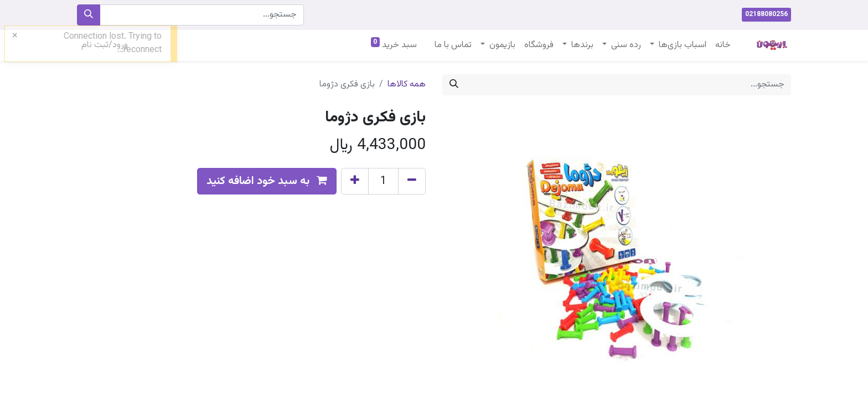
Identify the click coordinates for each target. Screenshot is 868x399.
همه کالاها (407, 85)
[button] (267, 181)
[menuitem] (723, 45)
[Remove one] (412, 181)
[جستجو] (89, 15)
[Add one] (355, 181)
